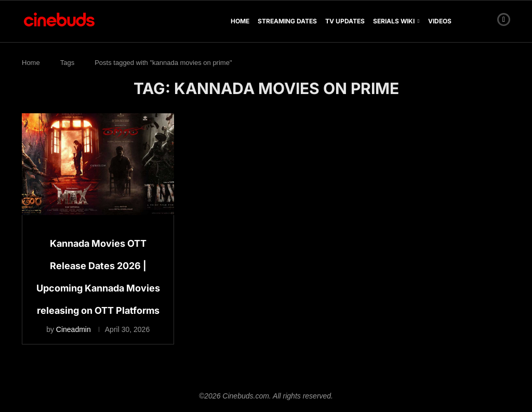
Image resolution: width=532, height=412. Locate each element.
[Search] (486, 21)
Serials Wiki (394, 21)
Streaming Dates (287, 21)
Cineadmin (74, 329)
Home (240, 21)
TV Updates (345, 21)
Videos (440, 21)
